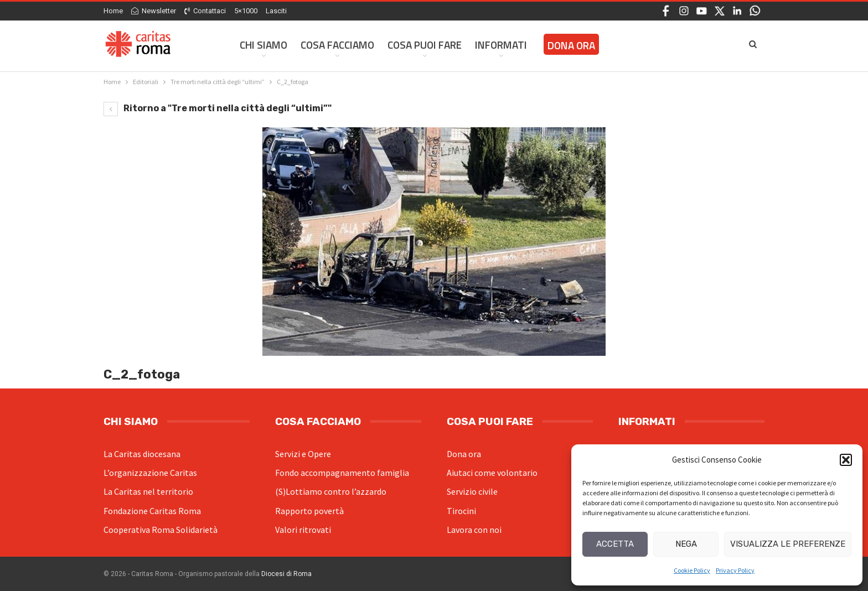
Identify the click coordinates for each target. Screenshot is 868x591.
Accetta (615, 544)
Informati (501, 45)
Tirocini (461, 511)
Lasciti (276, 11)
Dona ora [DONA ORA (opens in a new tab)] (571, 45)
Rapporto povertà (309, 511)
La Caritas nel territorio (148, 491)
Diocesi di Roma (286, 574)
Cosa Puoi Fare (425, 45)
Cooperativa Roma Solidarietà (161, 530)
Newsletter (154, 11)
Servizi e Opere (303, 454)
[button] (846, 460)
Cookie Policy (692, 570)
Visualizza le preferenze (788, 544)
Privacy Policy (735, 570)
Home (113, 11)
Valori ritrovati (303, 530)
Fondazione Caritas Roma (152, 511)
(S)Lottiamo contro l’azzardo (331, 491)
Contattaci (205, 11)
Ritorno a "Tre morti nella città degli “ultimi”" (218, 108)
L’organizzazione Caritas (150, 473)
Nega (686, 544)
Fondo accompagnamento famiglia (342, 473)
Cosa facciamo (337, 45)
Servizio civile (472, 491)
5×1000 (246, 11)
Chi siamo (263, 45)
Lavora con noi (474, 530)
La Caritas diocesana (142, 454)
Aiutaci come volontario (492, 473)
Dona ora (464, 454)
